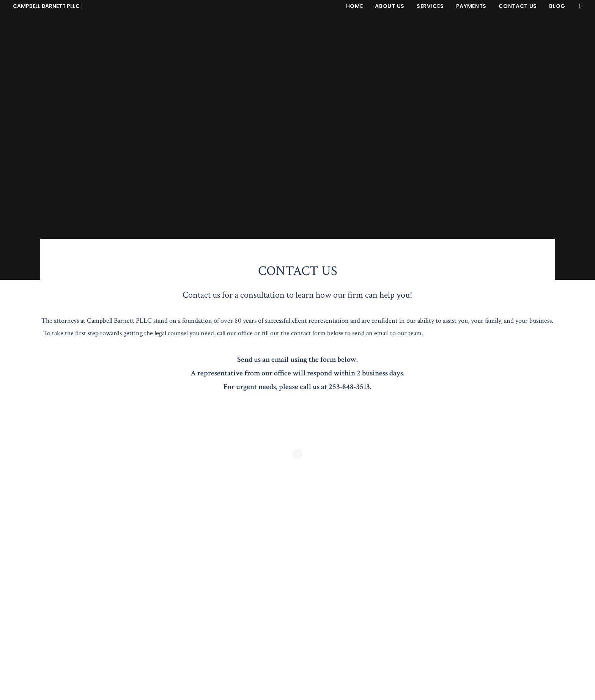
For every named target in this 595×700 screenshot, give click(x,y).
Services (430, 6)
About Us (390, 6)
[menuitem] (355, 6)
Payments (471, 6)
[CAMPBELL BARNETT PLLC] (46, 6)
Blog (557, 6)
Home (355, 6)
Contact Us (518, 6)
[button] (579, 6)
